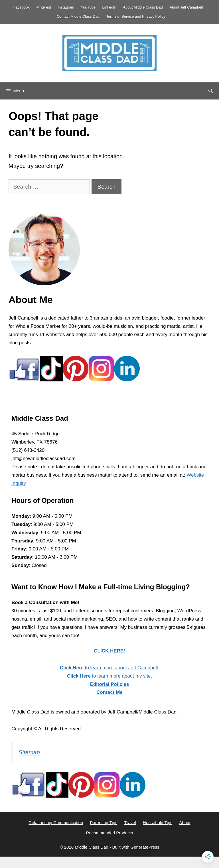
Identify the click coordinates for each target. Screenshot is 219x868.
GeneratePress (145, 847)
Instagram (66, 7)
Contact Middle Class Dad (78, 16)
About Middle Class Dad (143, 7)
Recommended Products (109, 833)
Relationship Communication (56, 823)
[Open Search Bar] (211, 91)
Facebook (22, 7)
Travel (130, 823)
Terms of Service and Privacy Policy (136, 16)
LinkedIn (109, 7)
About (185, 823)
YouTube (88, 7)
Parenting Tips (104, 823)
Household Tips (158, 823)
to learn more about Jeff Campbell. (109, 668)
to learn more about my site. (110, 676)
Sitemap (29, 752)
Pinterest (43, 7)
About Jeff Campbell (186, 7)
